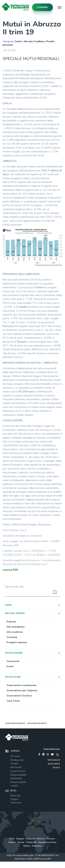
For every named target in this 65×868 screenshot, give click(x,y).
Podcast (11, 622)
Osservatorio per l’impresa (22, 691)
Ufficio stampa (14, 653)
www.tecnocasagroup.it (32, 866)
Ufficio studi (13, 677)
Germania (37, 846)
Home (8, 605)
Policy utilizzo (32, 863)
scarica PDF (10, 570)
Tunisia (21, 842)
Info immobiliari (16, 627)
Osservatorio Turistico (19, 696)
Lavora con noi (18, 771)
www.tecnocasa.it (15, 723)
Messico (41, 839)
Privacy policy (18, 863)
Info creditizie (15, 632)
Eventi (10, 667)
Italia (12, 839)
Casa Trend (13, 701)
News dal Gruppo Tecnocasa (16, 799)
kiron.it (56, 768)
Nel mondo (16, 767)
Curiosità (12, 637)
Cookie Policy (46, 863)
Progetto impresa (17, 642)
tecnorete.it (54, 764)
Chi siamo (15, 756)
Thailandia (31, 842)
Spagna (20, 839)
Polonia (51, 839)
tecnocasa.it (54, 760)
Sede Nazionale (52, 749)
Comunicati (13, 661)
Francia (12, 842)
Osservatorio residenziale (21, 685)
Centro (18, 42)
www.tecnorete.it (37, 723)
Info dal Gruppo (15, 613)
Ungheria (30, 839)
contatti (43, 7)
